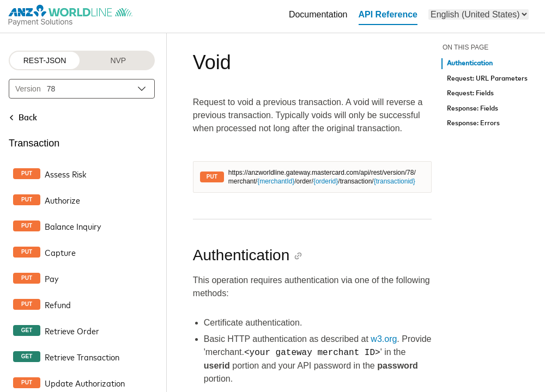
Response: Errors (473, 123)
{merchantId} (276, 181)
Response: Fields (473, 109)
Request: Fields (470, 93)
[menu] (479, 14)
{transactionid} (395, 181)
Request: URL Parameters (487, 79)
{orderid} (326, 181)
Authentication (470, 63)
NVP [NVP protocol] (118, 60)
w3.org (384, 339)
